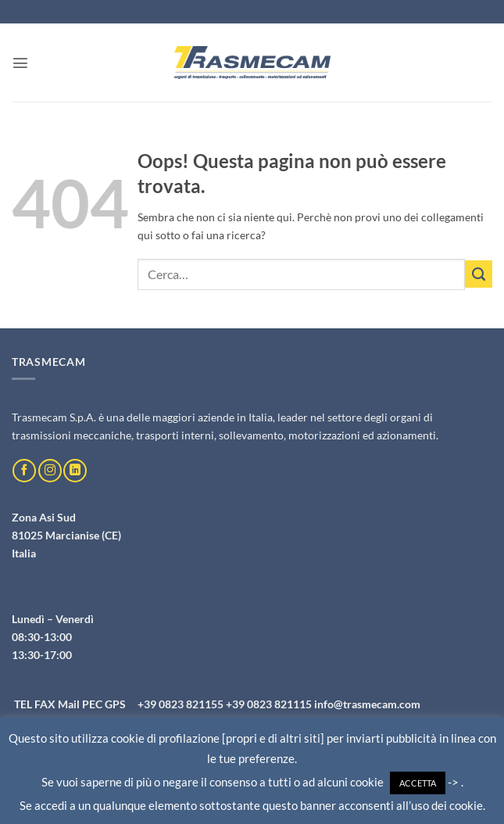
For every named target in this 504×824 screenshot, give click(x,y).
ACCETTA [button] (418, 783)
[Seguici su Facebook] (24, 471)
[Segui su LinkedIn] (75, 471)
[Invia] (479, 274)
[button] (20, 63)
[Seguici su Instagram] (50, 471)
